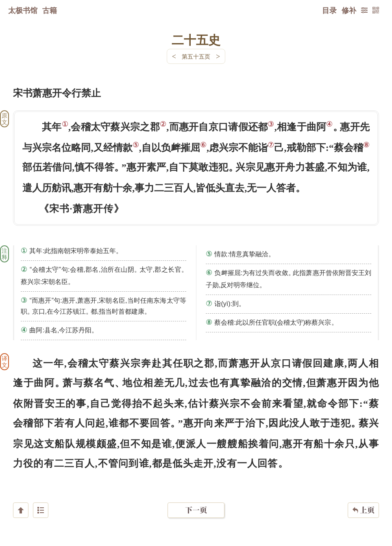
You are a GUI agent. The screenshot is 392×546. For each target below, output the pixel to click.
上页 (363, 498)
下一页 (196, 497)
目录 (329, 10)
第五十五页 (196, 56)
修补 (349, 10)
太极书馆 (23, 10)
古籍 (50, 10)
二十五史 (196, 39)
